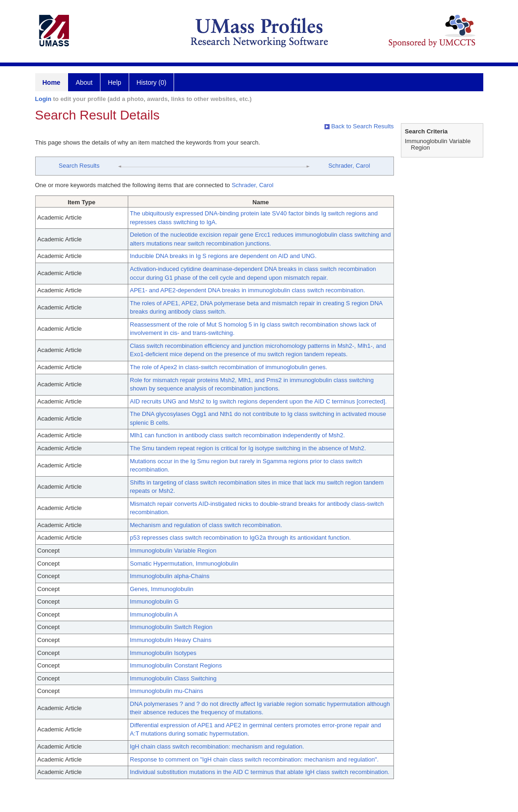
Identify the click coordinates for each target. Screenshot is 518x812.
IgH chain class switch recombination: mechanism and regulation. (217, 746)
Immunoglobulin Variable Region (173, 551)
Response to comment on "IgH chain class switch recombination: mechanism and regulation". (254, 759)
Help (115, 82)
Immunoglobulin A (154, 614)
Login (43, 99)
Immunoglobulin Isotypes (163, 653)
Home (52, 82)
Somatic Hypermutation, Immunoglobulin (184, 563)
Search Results (79, 166)
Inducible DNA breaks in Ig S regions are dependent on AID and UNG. (223, 256)
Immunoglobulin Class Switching (173, 678)
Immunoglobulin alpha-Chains (170, 576)
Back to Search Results (359, 126)
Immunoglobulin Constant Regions (176, 665)
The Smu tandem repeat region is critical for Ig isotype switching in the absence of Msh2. (248, 448)
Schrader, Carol (349, 166)
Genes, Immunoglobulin (162, 589)
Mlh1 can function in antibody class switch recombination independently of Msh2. (238, 435)
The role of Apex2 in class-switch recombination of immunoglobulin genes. (229, 367)
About (84, 82)
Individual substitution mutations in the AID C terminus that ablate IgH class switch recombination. (260, 772)
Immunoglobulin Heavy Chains (171, 640)
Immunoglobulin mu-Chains (167, 691)
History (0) (152, 82)
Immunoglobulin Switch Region (171, 627)
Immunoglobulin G (155, 601)
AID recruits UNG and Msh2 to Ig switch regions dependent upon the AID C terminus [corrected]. (259, 401)
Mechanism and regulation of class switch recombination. (206, 525)
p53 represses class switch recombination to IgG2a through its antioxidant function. (241, 538)
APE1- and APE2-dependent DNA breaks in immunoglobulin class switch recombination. (248, 290)
